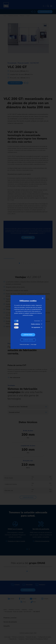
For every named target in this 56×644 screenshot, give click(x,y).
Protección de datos (24, 344)
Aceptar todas (28, 335)
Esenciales (37, 321)
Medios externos (36, 324)
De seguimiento (36, 327)
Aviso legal (34, 344)
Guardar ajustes (28, 340)
